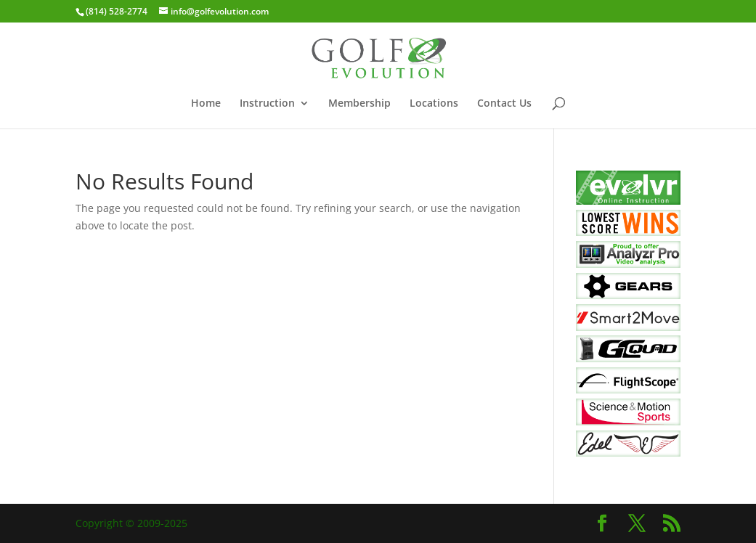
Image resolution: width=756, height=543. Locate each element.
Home (206, 104)
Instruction (267, 104)
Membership (359, 104)
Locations (434, 104)
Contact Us (504, 104)
